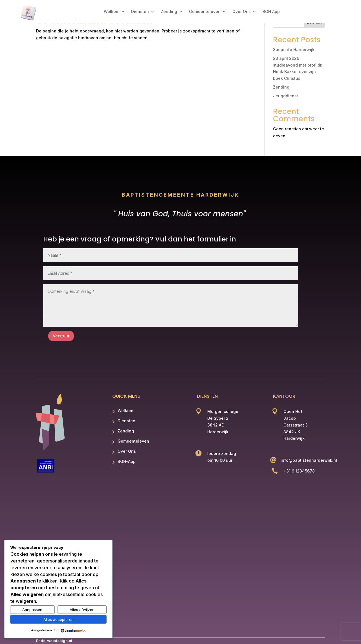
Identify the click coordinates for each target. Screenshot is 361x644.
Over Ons (242, 12)
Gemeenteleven (205, 12)
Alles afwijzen (82, 610)
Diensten (140, 12)
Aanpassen (32, 610)
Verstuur (61, 336)
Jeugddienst (286, 96)
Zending (169, 12)
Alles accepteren (59, 619)
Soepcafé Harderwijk (294, 50)
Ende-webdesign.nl (54, 641)
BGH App (271, 12)
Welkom (112, 12)
